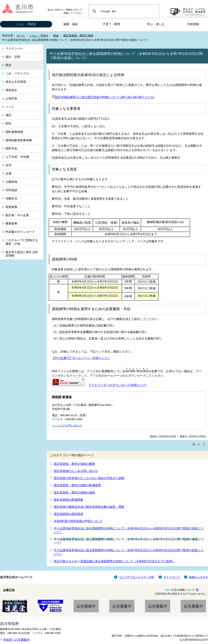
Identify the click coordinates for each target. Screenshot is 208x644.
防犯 (8, 123)
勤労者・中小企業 (17, 215)
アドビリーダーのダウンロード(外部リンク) (118, 385)
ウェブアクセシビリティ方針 (137, 577)
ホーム (21, 36)
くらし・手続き (26, 24)
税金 (56, 36)
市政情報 (193, 24)
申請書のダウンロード (20, 232)
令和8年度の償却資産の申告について (78, 521)
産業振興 (11, 207)
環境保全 (11, 90)
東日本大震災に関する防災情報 (22, 254)
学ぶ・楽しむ (156, 24)
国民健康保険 (14, 132)
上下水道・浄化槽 (17, 157)
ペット (10, 107)
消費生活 (11, 198)
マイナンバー (14, 48)
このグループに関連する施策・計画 (22, 242)
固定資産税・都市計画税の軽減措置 (77, 485)
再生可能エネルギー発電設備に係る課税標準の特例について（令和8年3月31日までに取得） (114, 561)
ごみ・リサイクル (17, 73)
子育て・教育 (111, 24)
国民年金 (11, 148)
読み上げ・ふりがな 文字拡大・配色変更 (194, 12)
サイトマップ (172, 577)
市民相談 (11, 190)
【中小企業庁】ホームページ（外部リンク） (81, 358)
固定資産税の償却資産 (68, 514)
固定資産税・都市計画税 (78, 36)
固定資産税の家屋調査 (68, 500)
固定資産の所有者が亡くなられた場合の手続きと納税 (89, 478)
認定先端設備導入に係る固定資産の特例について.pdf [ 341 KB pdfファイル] (103, 97)
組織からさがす (198, 577)
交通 (8, 174)
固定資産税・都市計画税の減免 (74, 492)
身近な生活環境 (16, 82)
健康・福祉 (71, 24)
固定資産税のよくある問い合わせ (76, 471)
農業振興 (11, 223)
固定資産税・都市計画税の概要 (74, 464)
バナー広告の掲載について (179, 590)
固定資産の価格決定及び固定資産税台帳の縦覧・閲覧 (89, 507)
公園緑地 (11, 182)
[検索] (123, 11)
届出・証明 (13, 57)
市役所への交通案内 (16, 640)
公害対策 (11, 98)
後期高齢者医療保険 (19, 140)
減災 (8, 115)
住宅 (8, 165)
